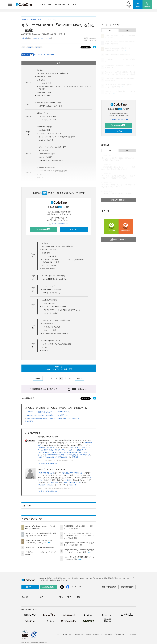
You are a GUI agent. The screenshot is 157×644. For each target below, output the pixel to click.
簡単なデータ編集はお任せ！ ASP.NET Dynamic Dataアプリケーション (53, 418)
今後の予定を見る (118, 239)
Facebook (73, 485)
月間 (127, 30)
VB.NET (30, 47)
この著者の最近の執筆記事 (47, 464)
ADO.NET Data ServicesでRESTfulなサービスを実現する (47, 415)
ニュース (42, 5)
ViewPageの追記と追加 (52, 341)
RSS (65, 482)
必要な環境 (41, 80)
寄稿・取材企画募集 (109, 587)
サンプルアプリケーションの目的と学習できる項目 (57, 137)
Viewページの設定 (45, 157)
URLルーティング (44, 113)
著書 (52, 482)
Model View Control (44, 92)
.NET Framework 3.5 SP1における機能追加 (53, 73)
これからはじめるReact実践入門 (79, 455)
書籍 (74, 5)
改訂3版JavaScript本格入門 (54, 455)
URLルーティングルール (47, 120)
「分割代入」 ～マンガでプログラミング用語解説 (117, 194)
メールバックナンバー (59, 224)
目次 (75, 63)
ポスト (85, 47)
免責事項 (88, 634)
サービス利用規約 (106, 634)
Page (28, 83)
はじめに (40, 70)
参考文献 (45, 351)
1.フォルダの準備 (45, 83)
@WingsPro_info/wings (46, 485)
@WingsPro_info (75, 482)
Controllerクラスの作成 (47, 154)
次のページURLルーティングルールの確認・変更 (59, 368)
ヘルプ (59, 634)
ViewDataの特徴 (45, 130)
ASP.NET (38, 47)
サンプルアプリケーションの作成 (49, 133)
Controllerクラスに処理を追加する (51, 160)
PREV (37, 378)
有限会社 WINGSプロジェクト (73, 473)
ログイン (73, 229)
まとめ (44, 347)
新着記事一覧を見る (119, 200)
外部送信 (133, 634)
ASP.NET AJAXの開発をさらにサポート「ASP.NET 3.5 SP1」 (49, 412)
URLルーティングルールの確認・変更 (52, 147)
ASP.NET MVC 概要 (44, 77)
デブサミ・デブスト (62, 5)
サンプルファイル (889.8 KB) (44, 55)
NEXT (80, 378)
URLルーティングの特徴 (47, 116)
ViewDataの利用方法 (45, 127)
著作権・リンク (68, 634)
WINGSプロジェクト (47, 448)
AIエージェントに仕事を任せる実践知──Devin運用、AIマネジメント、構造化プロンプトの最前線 (79, 536)
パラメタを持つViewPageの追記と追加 (57, 344)
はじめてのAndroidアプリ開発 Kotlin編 (53, 457)
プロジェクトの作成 (46, 140)
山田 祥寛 (24, 38)
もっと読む (29, 421)
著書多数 (75, 457)
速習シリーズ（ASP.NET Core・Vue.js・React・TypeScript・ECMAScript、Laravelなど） (64, 452)
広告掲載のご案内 (127, 587)
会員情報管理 (79, 634)
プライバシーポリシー (121, 634)
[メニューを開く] (10, 5)
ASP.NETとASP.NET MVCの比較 (49, 103)
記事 (50, 5)
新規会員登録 (43, 229)
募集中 (69, 480)
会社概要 (96, 634)
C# (23, 47)
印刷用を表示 (28, 398)
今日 (110, 30)
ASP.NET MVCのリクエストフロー (51, 106)
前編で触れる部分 (44, 96)
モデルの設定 (44, 150)
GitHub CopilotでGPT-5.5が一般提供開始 (40, 547)
